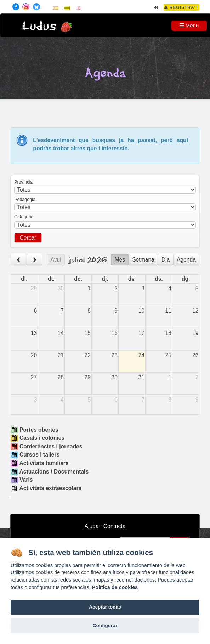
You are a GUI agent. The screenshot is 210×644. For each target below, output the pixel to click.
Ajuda (92, 526)
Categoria (24, 217)
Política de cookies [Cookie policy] (115, 587)
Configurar (105, 625)
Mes (120, 260)
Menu (189, 25)
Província (23, 182)
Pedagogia (25, 200)
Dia (166, 260)
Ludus (39, 26)
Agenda (186, 260)
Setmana (143, 260)
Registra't (181, 7)
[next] (35, 260)
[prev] (19, 260)
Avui (56, 260)
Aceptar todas (105, 607)
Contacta (115, 526)
